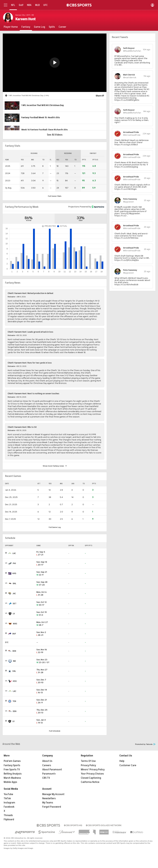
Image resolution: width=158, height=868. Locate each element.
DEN (14, 651)
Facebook (9, 807)
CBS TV (46, 778)
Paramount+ (49, 774)
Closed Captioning (91, 778)
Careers (47, 765)
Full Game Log (55, 527)
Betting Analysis (13, 774)
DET (15, 604)
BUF (14, 634)
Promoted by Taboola (145, 744)
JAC (14, 593)
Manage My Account (53, 794)
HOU (15, 681)
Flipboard (9, 819)
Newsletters (49, 798)
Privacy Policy (88, 765)
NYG (14, 573)
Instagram (9, 803)
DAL (14, 671)
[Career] (62, 27)
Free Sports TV (12, 770)
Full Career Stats (55, 196)
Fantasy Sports (12, 765)
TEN (14, 701)
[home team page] (10, 553)
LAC (14, 553)
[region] (55, 63)
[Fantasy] (26, 27)
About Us (47, 761)
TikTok (7, 798)
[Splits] (52, 27)
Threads (8, 815)
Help (122, 761)
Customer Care (128, 765)
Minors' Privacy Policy (93, 770)
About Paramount (52, 770)
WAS (15, 624)
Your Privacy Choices (92, 774)
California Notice (90, 782)
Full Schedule (55, 731)
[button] (55, 63)
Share (99, 96)
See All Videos (55, 135)
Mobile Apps (10, 782)
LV (14, 614)
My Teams (48, 803)
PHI (14, 563)
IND (14, 661)
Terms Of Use (88, 761)
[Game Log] (39, 27)
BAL (15, 583)
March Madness (12, 778)
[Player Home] (11, 27)
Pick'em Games (12, 761)
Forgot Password (52, 807)
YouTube (8, 794)
